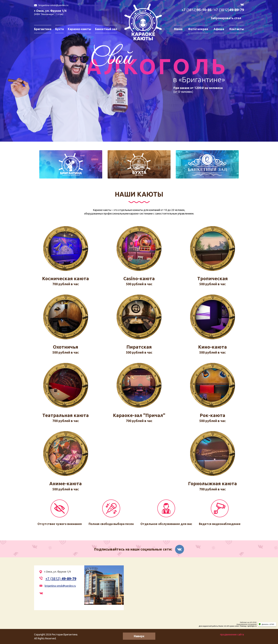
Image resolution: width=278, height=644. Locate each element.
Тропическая (213, 278)
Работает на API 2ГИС (248, 622)
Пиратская (139, 347)
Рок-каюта (213, 415)
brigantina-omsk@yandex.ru (53, 5)
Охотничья (66, 347)
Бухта (59, 29)
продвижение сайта (232, 635)
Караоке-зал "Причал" (139, 415)
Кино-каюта (213, 347)
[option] (139, 71)
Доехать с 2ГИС (268, 624)
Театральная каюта (66, 415)
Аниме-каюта (66, 483)
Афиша (219, 29)
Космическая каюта (66, 278)
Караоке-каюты (79, 29)
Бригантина (43, 29)
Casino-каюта (139, 278)
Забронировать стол (226, 18)
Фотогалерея (198, 29)
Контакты (237, 29)
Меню (178, 29)
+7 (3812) (196, 10)
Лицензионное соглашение (247, 624)
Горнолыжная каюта (213, 483)
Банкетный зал (106, 29)
